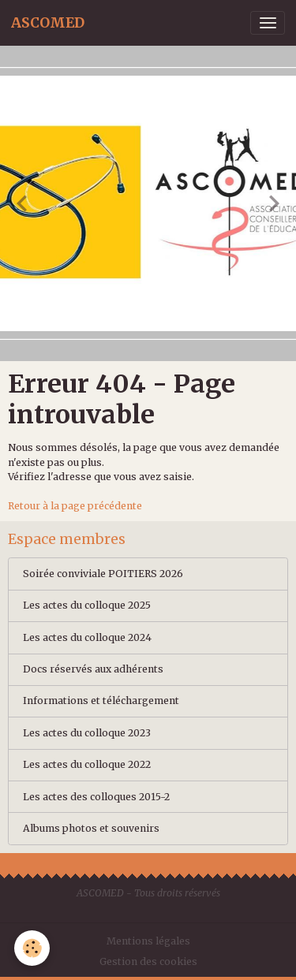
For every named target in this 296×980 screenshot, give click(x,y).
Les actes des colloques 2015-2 (96, 797)
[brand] (48, 23)
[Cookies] (32, 948)
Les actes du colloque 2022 (87, 764)
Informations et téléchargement (101, 701)
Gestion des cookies (148, 961)
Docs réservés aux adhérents (93, 669)
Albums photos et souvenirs (91, 828)
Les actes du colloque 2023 (87, 733)
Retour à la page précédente (75, 506)
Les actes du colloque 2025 (87, 605)
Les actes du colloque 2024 (87, 637)
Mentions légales (148, 941)
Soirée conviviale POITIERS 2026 (103, 574)
